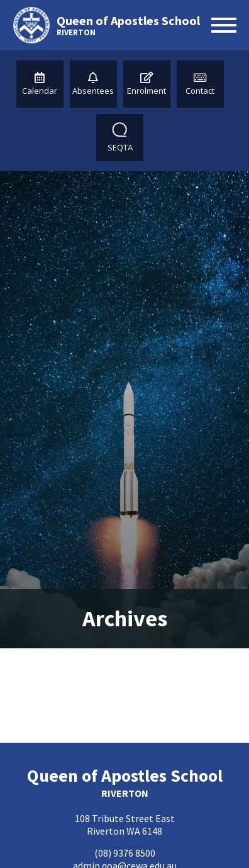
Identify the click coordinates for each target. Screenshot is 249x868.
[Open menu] (224, 25)
